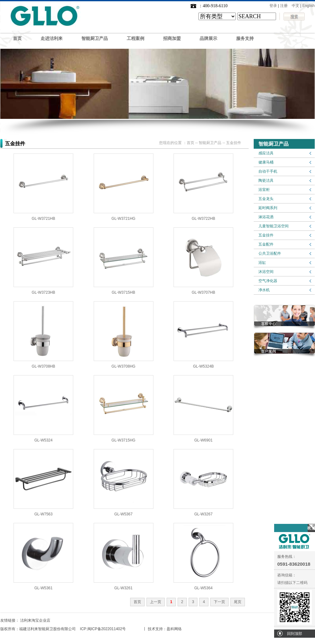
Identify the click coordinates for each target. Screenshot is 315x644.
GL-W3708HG (124, 366)
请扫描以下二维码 (292, 583)
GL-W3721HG (124, 219)
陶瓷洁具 (266, 180)
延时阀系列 (268, 208)
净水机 (264, 290)
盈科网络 (174, 629)
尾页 (238, 602)
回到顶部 (295, 634)
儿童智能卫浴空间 (274, 226)
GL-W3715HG (124, 440)
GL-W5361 (43, 588)
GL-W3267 (203, 514)
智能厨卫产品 (95, 39)
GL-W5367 (124, 514)
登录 (273, 6)
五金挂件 (266, 235)
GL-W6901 (203, 440)
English (309, 6)
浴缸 (262, 263)
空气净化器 (268, 281)
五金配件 (266, 244)
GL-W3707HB (204, 292)
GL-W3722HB (204, 219)
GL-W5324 (43, 440)
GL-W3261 (124, 588)
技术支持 (155, 629)
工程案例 (135, 39)
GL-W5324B (203, 366)
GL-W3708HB (44, 366)
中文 (296, 6)
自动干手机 (268, 171)
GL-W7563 (43, 514)
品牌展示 (208, 39)
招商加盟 (172, 39)
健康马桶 (266, 162)
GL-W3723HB (44, 292)
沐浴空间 (266, 272)
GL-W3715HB (123, 292)
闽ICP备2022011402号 (107, 629)
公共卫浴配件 (270, 253)
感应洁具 (266, 153)
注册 (284, 6)
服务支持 (245, 39)
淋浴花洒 (266, 217)
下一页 (219, 602)
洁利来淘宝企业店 (35, 620)
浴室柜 (264, 190)
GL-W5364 (203, 588)
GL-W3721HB (44, 219)
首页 (17, 39)
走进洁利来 (52, 39)
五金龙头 (266, 199)
